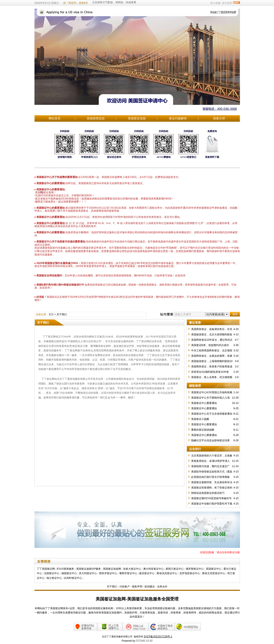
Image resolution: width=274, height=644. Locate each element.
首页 (51, 314)
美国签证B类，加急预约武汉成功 (210, 345)
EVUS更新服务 (65, 569)
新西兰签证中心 (175, 569)
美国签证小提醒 (200, 419)
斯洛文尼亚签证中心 (214, 573)
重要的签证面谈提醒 (203, 430)
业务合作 (162, 587)
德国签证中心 (69, 573)
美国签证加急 (137, 118)
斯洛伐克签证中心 (167, 573)
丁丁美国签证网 (46, 569)
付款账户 (125, 587)
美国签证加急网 (112, 569)
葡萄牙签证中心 (128, 573)
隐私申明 (137, 587)
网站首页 (55, 118)
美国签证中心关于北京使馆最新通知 (212, 414)
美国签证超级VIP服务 (89, 569)
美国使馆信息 (96, 118)
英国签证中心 (214, 569)
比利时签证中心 (73, 578)
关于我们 (112, 587)
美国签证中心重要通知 (204, 403)
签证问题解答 (178, 118)
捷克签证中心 (147, 573)
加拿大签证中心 (132, 569)
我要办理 (219, 118)
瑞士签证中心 (54, 578)
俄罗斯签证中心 (195, 569)
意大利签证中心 (88, 573)
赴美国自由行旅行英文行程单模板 (210, 477)
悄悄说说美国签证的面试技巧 (208, 493)
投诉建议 (150, 587)
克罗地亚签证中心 (190, 573)
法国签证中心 (52, 573)
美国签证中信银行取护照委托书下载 (212, 504)
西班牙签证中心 (108, 573)
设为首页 (227, 3)
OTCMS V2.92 (144, 641)
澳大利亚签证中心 (153, 569)
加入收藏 (215, 3)
